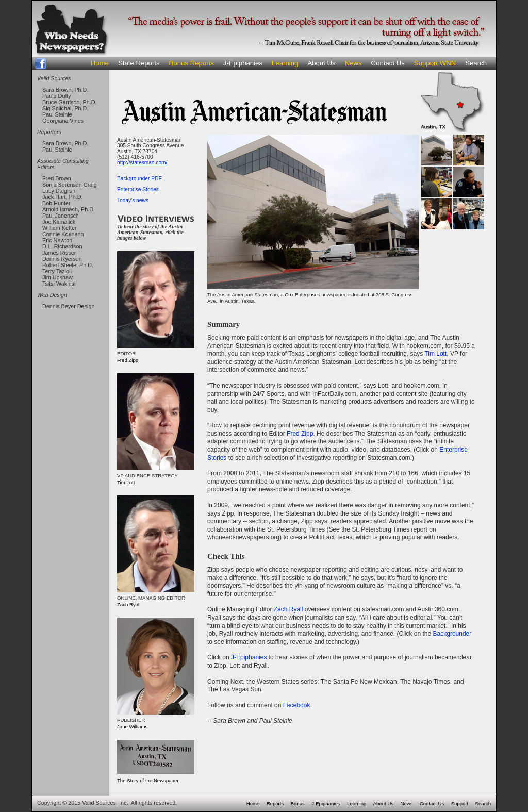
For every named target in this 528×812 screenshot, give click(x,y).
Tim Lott (435, 354)
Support (460, 803)
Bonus (298, 803)
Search (476, 63)
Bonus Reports (192, 63)
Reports (275, 803)
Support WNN (435, 63)
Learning (285, 63)
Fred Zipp (300, 434)
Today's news (133, 200)
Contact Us (388, 63)
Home (100, 63)
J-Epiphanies (243, 63)
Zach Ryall (288, 609)
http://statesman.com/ (142, 163)
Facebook (297, 705)
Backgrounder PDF (139, 179)
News (353, 63)
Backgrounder (452, 634)
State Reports (139, 63)
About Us (321, 63)
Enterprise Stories (138, 189)
